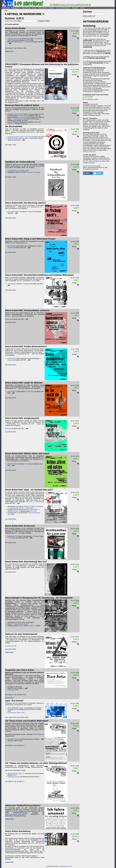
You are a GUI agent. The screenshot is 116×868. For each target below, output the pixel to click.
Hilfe (94, 16)
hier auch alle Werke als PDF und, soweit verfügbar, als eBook (96, 160)
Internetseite (11, 246)
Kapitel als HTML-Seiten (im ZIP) (17, 138)
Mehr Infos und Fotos (35, 843)
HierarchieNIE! (18, 114)
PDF (36, 510)
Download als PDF (11, 646)
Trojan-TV (21, 774)
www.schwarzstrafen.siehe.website (16, 814)
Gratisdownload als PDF (21, 624)
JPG (31, 510)
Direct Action (24, 116)
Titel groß (37, 536)
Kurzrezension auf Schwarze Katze (18, 171)
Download (28, 42)
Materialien (75, 8)
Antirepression (16, 8)
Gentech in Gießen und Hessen (34, 506)
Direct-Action (6, 8)
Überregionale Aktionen (16, 508)
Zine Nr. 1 (21, 626)
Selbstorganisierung (20, 119)
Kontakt (60, 866)
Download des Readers (15, 39)
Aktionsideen (30, 508)
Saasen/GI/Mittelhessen (63, 8)
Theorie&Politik (43, 8)
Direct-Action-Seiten (14, 212)
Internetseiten (34, 138)
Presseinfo (39, 39)
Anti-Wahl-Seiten (13, 464)
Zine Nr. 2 (33, 626)
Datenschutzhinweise (89, 152)
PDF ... (42, 207)
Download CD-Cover (14, 739)
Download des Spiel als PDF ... (17, 713)
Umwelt (34, 8)
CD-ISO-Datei (37, 734)
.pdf (26, 243)
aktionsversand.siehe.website (92, 166)
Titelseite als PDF (13, 511)
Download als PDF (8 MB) (15, 137)
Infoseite (37, 172)
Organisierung (26, 8)
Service (82, 8)
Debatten (52, 8)
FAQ (70, 866)
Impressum (66, 866)
